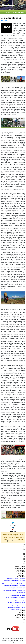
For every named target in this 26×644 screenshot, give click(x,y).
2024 (24, 548)
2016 (24, 562)
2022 (24, 551)
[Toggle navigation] (3, 12)
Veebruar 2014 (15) (20, 616)
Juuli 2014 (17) (21, 575)
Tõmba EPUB (13, 526)
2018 (24, 558)
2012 (24, 621)
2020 (24, 555)
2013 (24, 619)
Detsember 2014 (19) (20, 567)
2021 (24, 553)
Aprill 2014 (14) (21, 613)
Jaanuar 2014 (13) (20, 618)
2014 (24, 565)
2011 (24, 623)
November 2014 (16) (20, 568)
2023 (24, 550)
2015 (24, 563)
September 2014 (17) (20, 572)
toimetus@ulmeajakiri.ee (9, 541)
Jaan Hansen (4, 21)
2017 (24, 560)
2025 (24, 546)
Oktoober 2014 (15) (20, 570)
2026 (24, 545)
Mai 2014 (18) (22, 611)
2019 (24, 557)
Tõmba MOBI (13, 532)
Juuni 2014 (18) (21, 577)
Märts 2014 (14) (21, 614)
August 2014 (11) (21, 574)
